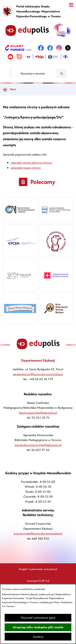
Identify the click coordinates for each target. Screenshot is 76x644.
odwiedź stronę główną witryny (31, 163)
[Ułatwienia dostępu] (66, 57)
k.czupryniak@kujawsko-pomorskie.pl (38, 533)
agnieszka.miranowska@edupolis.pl (38, 445)
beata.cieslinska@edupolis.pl (38, 413)
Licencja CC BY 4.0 (38, 581)
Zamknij (38, 637)
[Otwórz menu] (71, 5)
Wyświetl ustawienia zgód (38, 618)
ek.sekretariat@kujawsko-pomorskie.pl (38, 374)
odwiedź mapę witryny (26, 168)
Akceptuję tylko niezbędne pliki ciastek (38, 627)
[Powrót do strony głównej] (5, 89)
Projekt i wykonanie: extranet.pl (38, 569)
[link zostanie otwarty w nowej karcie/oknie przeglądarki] (18, 48)
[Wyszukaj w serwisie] (34, 73)
